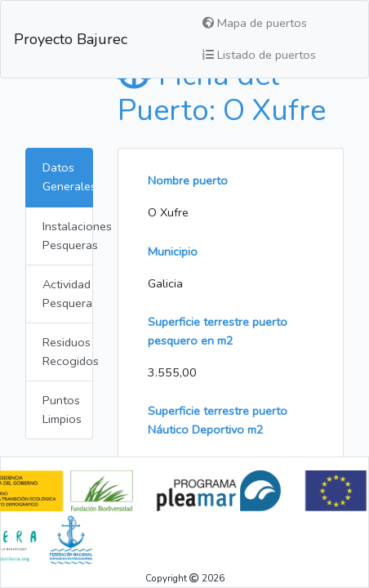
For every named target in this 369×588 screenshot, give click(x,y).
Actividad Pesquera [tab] (67, 294)
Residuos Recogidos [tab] (68, 352)
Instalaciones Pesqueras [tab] (68, 236)
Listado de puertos (259, 55)
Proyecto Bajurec (71, 39)
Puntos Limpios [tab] (62, 410)
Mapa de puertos (255, 23)
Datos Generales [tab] (68, 177)
